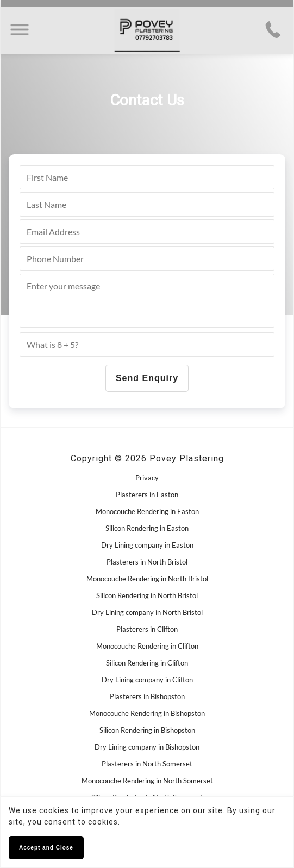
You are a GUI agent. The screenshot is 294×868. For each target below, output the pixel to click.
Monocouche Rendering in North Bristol (147, 579)
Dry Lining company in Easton (147, 545)
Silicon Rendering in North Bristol (147, 595)
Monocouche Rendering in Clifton (147, 646)
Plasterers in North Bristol (147, 562)
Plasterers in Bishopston (147, 696)
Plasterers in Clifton (147, 629)
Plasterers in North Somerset (147, 764)
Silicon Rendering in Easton (147, 528)
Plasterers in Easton (147, 495)
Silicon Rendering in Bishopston (147, 730)
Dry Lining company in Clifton (147, 680)
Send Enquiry (147, 378)
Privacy (147, 478)
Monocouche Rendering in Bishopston (147, 713)
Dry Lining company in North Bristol (147, 612)
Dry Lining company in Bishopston (147, 747)
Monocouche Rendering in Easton (147, 511)
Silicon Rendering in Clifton (147, 663)
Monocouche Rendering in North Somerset (147, 781)
